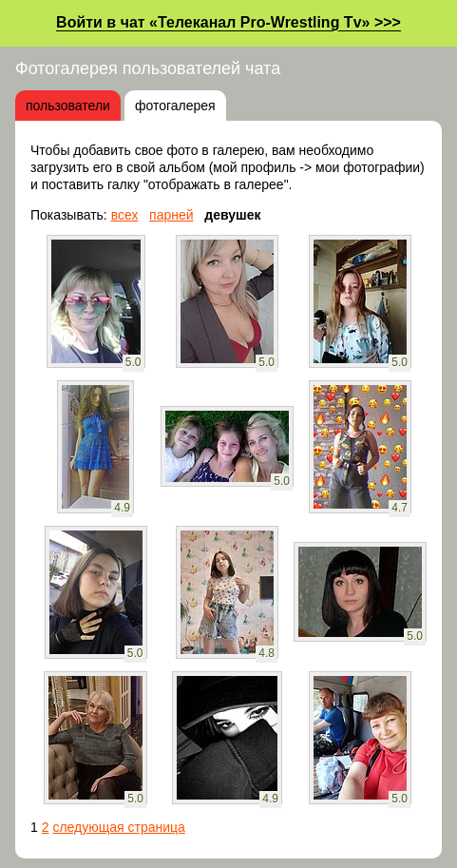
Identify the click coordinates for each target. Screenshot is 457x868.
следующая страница (118, 827)
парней (171, 215)
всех (125, 215)
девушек (232, 215)
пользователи (68, 106)
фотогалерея (175, 106)
